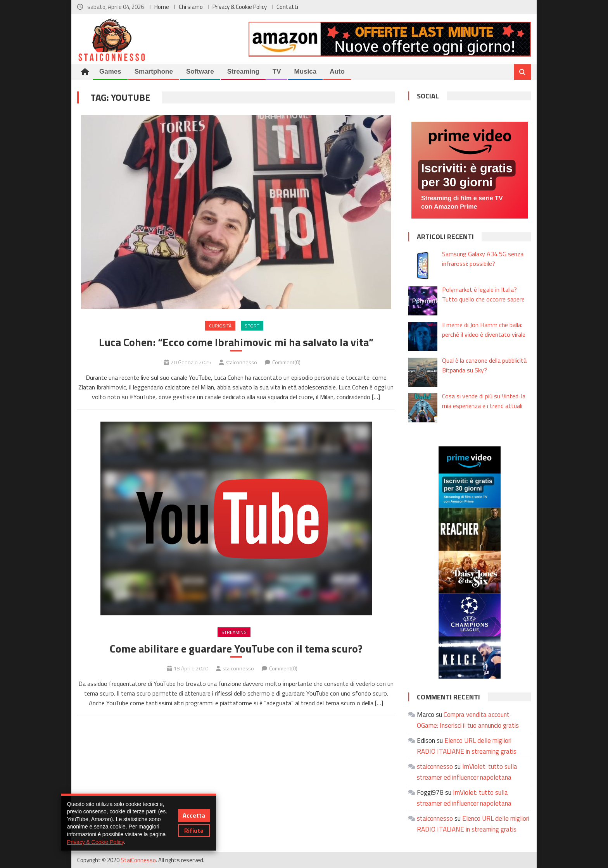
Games (110, 71)
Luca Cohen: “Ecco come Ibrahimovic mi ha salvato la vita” (236, 342)
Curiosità (220, 326)
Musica (306, 71)
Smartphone (154, 71)
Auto (337, 71)
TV (277, 71)
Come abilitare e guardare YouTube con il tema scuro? (236, 649)
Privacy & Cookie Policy (240, 7)
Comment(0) (286, 362)
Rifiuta (194, 830)
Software (200, 71)
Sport (252, 326)
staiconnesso (241, 362)
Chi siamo (191, 7)
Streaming (243, 71)
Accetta (194, 815)
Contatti (287, 7)
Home (162, 7)
